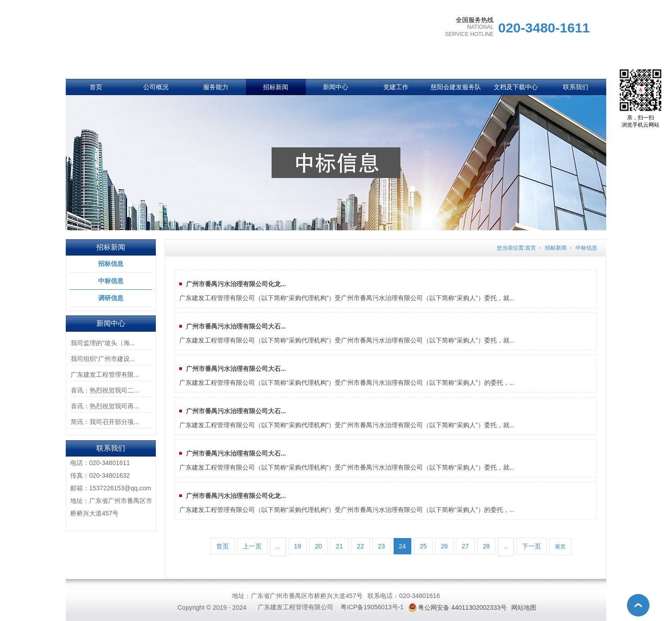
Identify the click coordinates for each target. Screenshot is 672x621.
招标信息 (111, 264)
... (278, 547)
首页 (96, 87)
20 (318, 546)
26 (445, 546)
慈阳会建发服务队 (456, 87)
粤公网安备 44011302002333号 (462, 607)
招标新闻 (276, 87)
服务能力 (216, 87)
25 (423, 546)
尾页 (560, 547)
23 (381, 546)
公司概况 (156, 87)
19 (298, 546)
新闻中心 (336, 87)
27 (465, 546)
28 (486, 546)
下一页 (531, 546)
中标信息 (111, 281)
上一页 (252, 546)
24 (403, 546)
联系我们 (576, 87)
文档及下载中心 (516, 87)
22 (360, 546)
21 (340, 546)
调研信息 (111, 298)
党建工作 (396, 87)
